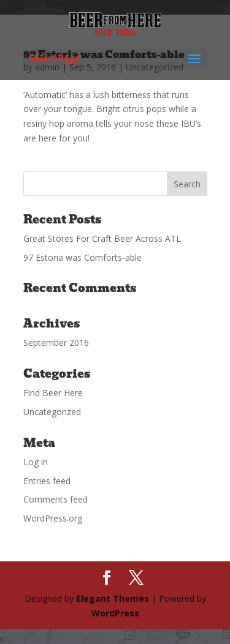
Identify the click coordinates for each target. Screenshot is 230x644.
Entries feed (47, 481)
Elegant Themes (113, 598)
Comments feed (56, 499)
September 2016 (56, 343)
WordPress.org (53, 518)
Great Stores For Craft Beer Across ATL (102, 238)
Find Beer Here (53, 393)
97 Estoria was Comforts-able (82, 257)
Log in (36, 462)
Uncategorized (52, 412)
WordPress (115, 613)
